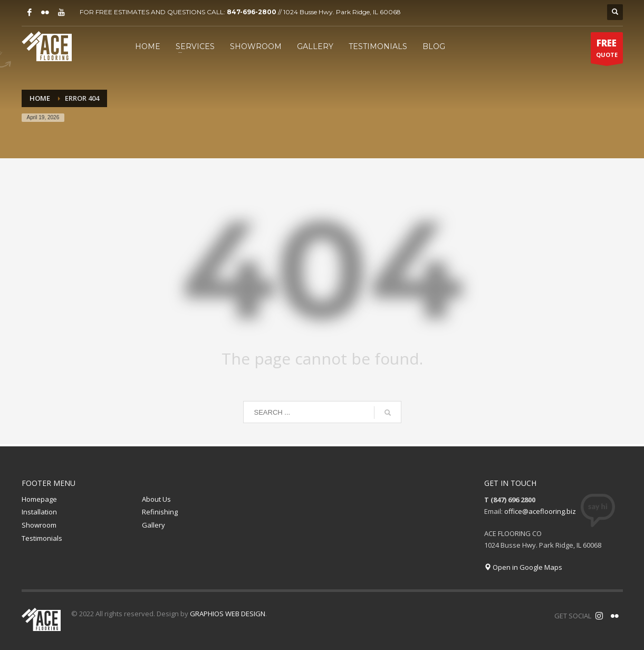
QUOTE (607, 50)
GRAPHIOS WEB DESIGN (228, 614)
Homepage (39, 499)
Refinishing (160, 512)
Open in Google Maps (523, 567)
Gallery (153, 525)
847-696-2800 (252, 12)
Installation (39, 512)
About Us (156, 499)
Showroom (39, 525)
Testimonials (42, 538)
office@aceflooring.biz (540, 511)
